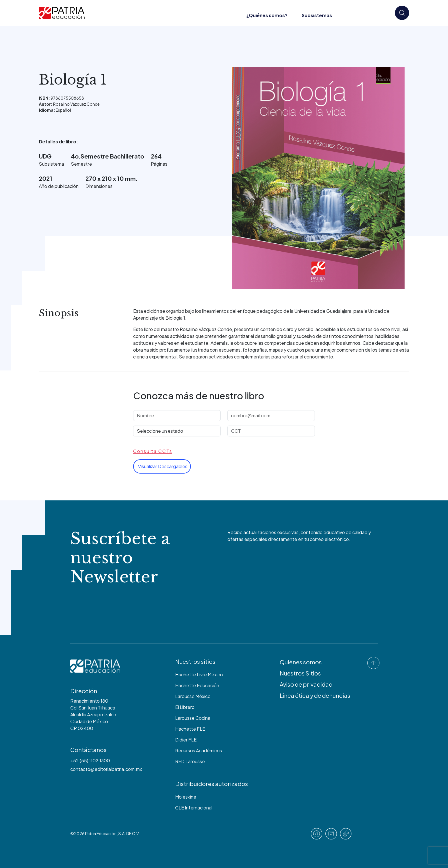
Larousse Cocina (193, 718)
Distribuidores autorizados (212, 784)
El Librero (185, 707)
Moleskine (186, 797)
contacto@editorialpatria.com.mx (106, 769)
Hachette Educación (197, 685)
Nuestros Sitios (300, 673)
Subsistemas (317, 15)
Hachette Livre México (199, 674)
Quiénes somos (301, 662)
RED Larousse (190, 761)
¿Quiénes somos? (267, 15)
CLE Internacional (194, 808)
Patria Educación (101, 833)
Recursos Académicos (199, 750)
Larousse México (193, 696)
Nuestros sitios (195, 661)
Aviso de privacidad (306, 684)
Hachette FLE (190, 729)
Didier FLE (186, 740)
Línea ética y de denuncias (315, 695)
